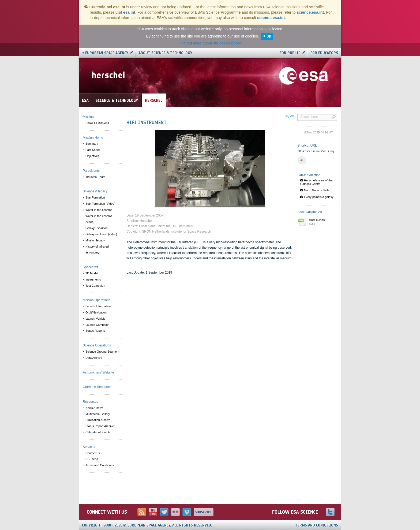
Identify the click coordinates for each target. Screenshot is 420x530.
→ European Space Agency (105, 53)
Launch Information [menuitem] (98, 306)
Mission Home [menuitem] (93, 138)
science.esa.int (310, 12)
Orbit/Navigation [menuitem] (96, 312)
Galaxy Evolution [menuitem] (97, 228)
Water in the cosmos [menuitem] (99, 210)
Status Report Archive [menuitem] (100, 426)
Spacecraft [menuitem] (90, 267)
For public (290, 53)
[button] (302, 161)
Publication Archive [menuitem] (98, 420)
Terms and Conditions (317, 525)
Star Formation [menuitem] (95, 197)
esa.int (129, 12)
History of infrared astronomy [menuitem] (97, 250)
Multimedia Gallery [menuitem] (98, 414)
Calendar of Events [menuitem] (98, 432)
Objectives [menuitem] (92, 156)
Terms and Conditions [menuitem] (100, 465)
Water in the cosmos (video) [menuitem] (99, 219)
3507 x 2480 (322, 222)
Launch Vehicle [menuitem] (95, 319)
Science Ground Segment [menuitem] (102, 352)
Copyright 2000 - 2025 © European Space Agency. (147, 525)
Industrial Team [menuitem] (95, 177)
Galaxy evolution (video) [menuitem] (101, 234)
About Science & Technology (165, 53)
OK (269, 36)
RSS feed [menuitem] (92, 459)
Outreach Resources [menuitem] (97, 387)
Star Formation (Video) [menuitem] (100, 204)
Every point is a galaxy (317, 197)
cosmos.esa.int (271, 18)
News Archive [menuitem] (94, 408)
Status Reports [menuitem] (95, 331)
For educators (324, 53)
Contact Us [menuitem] (93, 453)
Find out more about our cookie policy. (210, 43)
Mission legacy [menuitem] (95, 240)
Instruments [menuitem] (93, 279)
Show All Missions (97, 123)
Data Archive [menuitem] (94, 358)
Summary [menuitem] (92, 144)
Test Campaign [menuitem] (95, 286)
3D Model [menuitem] (92, 273)
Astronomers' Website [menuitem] (98, 372)
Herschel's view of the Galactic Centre (316, 182)
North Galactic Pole (315, 190)
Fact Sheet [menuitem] (93, 150)
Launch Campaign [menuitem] (97, 325)
